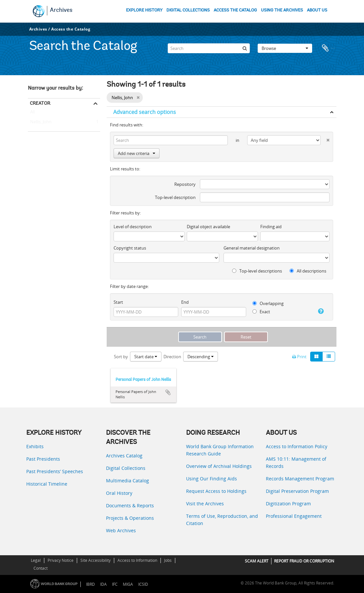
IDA (103, 584)
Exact (261, 312)
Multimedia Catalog (128, 481)
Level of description (133, 227)
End (185, 302)
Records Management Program (300, 479)
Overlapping (268, 303)
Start (118, 302)
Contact (41, 568)
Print (299, 357)
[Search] (209, 47)
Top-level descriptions (257, 271)
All (32, 113)
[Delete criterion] (325, 139)
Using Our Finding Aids (212, 479)
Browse (285, 47)
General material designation (252, 248)
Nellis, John (40, 122)
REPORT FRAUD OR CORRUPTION (304, 561)
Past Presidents (43, 459)
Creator (40, 103)
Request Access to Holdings (216, 491)
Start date (146, 357)
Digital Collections (126, 468)
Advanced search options (145, 112)
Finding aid (271, 227)
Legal (36, 560)
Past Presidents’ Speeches (55, 471)
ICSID (143, 584)
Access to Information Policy (297, 446)
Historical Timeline (47, 484)
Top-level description (175, 197)
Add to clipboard (168, 392)
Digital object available (208, 227)
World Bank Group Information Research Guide (220, 450)
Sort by (121, 357)
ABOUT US (317, 10)
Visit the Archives (205, 504)
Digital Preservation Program (297, 491)
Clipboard (328, 47)
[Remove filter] (138, 98)
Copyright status (130, 248)
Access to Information (137, 560)
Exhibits (35, 446)
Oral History (119, 493)
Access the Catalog (71, 29)
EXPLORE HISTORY (144, 10)
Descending (201, 357)
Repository (185, 184)
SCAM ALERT (257, 561)
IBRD (90, 584)
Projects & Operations (130, 518)
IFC (115, 584)
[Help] (319, 311)
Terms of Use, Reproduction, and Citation (222, 520)
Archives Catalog (124, 456)
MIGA (128, 584)
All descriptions (308, 271)
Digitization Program (288, 504)
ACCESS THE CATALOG (235, 10)
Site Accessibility (96, 560)
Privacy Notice (61, 560)
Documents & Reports (130, 505)
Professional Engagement (294, 516)
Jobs (168, 560)
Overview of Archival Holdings (219, 466)
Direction (172, 357)
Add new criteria (137, 153)
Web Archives (121, 530)
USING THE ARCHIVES (282, 10)
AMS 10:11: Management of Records (296, 462)
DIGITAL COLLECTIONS (188, 10)
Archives (61, 11)
